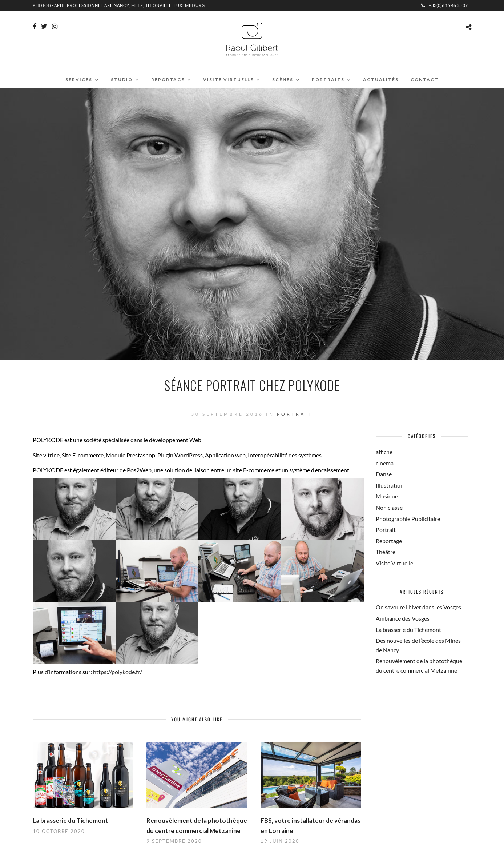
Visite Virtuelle (394, 563)
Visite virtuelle (228, 79)
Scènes (283, 79)
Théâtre (386, 552)
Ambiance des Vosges (403, 618)
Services (79, 79)
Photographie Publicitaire (408, 519)
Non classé (389, 507)
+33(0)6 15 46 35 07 (444, 5)
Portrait (295, 414)
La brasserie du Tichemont (70, 820)
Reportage (168, 79)
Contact (425, 79)
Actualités (381, 79)
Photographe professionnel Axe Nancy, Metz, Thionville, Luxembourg (119, 5)
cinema (385, 463)
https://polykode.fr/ (118, 672)
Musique (387, 496)
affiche (384, 452)
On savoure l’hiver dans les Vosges (418, 607)
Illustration (390, 485)
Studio (122, 79)
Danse (384, 474)
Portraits (328, 79)
